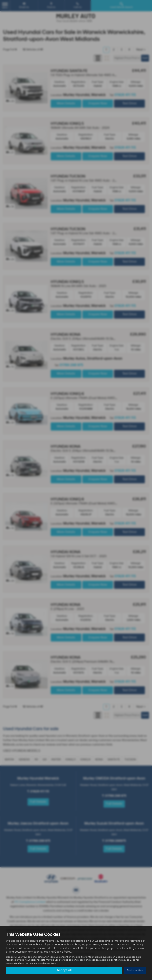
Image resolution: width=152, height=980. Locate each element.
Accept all (64, 970)
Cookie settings (135, 970)
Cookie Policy (63, 952)
